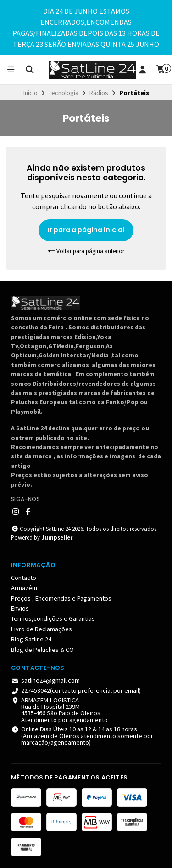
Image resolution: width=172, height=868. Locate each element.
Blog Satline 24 (31, 639)
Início (31, 93)
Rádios (99, 93)
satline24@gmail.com (45, 680)
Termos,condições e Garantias (53, 618)
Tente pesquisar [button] (46, 195)
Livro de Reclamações (42, 629)
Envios (20, 608)
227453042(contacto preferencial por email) (76, 690)
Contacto (24, 578)
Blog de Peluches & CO (42, 650)
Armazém (24, 588)
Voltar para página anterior (86, 251)
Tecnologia (64, 93)
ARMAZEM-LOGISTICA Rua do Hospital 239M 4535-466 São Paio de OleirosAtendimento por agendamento (59, 710)
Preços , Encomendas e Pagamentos (61, 598)
